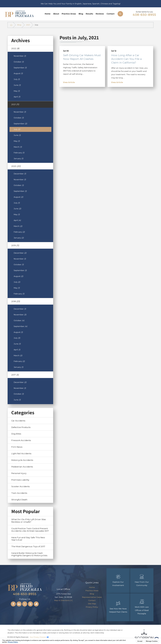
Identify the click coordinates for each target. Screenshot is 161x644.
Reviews (100, 14)
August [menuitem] (18, 73)
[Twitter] (25, 604)
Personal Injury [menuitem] (19, 473)
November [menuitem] (20, 56)
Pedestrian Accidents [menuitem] (22, 467)
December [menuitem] (20, 174)
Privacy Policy (92, 607)
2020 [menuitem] (16, 166)
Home (48, 14)
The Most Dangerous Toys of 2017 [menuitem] (28, 546)
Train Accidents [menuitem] (19, 493)
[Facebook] (13, 604)
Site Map (92, 604)
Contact (111, 14)
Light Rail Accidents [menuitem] (21, 453)
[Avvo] (36, 604)
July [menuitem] (17, 79)
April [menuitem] (17, 97)
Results (89, 14)
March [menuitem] (18, 147)
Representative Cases (92, 597)
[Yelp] (30, 604)
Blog (81, 14)
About (56, 14)
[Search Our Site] (120, 14)
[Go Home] (11, 25)
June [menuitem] (17, 85)
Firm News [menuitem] (17, 447)
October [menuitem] (19, 62)
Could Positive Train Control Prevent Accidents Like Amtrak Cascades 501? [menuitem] (30, 530)
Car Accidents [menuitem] (18, 421)
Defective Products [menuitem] (21, 427)
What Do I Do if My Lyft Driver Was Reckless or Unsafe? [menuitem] (29, 521)
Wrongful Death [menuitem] (19, 500)
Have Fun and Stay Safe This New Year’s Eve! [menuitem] (28, 539)
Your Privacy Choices (39, 637)
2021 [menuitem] (15, 104)
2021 (28, 25)
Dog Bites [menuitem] (16, 434)
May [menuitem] (17, 91)
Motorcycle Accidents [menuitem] (22, 460)
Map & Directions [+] (63, 600)
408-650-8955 (144, 15)
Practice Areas (69, 14)
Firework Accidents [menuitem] (21, 440)
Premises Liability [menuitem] (20, 480)
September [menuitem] (20, 68)
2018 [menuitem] (16, 301)
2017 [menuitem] (15, 375)
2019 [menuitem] (15, 245)
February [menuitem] (19, 153)
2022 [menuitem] (15, 48)
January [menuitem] (19, 158)
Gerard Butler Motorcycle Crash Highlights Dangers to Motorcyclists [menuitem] (29, 554)
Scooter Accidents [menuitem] (21, 486)
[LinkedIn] (19, 604)
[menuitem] (48, 14)
